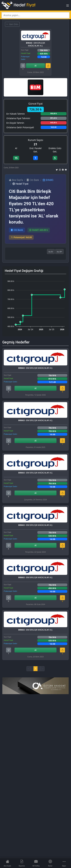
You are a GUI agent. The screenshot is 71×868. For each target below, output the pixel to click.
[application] (35, 304)
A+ (59, 252)
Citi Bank (33, 180)
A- (51, 252)
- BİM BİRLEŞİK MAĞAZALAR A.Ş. (35, 44)
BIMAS (48, 180)
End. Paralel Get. (35, 150)
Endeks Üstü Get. (55, 150)
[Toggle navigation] (68, 6)
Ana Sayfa (16, 180)
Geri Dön (12, 24)
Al (36, 66)
